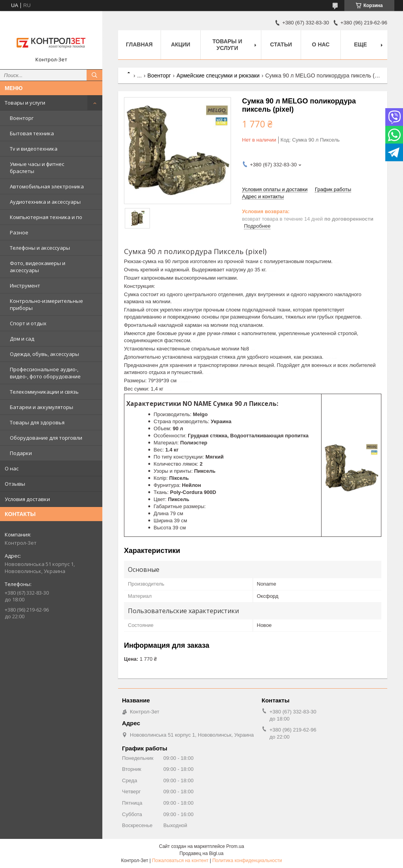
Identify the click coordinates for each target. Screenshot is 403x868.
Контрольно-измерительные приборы (46, 304)
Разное (19, 232)
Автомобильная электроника (47, 186)
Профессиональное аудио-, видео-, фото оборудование (45, 373)
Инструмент (25, 286)
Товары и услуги (25, 103)
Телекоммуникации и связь (44, 392)
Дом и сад (22, 339)
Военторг (22, 118)
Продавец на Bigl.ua (201, 853)
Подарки (21, 453)
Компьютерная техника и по (46, 217)
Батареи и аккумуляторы (42, 407)
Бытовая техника (32, 133)
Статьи (281, 44)
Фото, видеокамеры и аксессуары (38, 267)
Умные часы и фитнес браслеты (37, 168)
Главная (139, 44)
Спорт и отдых (28, 323)
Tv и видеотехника (34, 149)
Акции (180, 44)
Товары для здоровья (37, 422)
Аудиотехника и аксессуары (45, 202)
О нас (12, 468)
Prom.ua (235, 846)
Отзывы (15, 484)
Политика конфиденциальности (247, 861)
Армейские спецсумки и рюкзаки (218, 76)
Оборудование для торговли (46, 438)
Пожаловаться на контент (180, 861)
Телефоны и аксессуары (40, 248)
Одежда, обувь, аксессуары (44, 354)
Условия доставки (27, 499)
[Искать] (94, 75)
